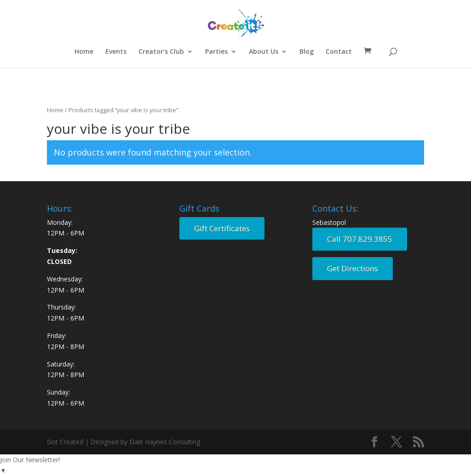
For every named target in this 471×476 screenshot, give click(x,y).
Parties (216, 52)
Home (84, 52)
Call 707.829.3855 (360, 239)
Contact (339, 52)
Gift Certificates (222, 228)
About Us (264, 52)
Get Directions (353, 268)
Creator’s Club (161, 52)
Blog (307, 52)
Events (116, 52)
